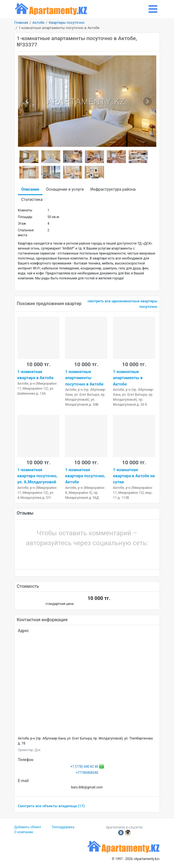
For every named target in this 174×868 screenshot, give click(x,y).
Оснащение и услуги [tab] (65, 189)
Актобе (38, 23)
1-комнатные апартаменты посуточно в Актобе (84, 378)
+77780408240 (87, 773)
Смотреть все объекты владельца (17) (51, 806)
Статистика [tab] (32, 200)
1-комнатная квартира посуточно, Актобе (85, 476)
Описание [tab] (30, 189)
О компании (24, 832)
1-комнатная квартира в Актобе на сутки (134, 476)
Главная (21, 23)
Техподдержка (63, 827)
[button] (68, 557)
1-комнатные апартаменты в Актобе (128, 378)
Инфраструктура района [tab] (113, 189)
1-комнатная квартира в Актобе (36, 375)
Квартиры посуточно (67, 23)
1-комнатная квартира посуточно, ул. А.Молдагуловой (37, 476)
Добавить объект (28, 827)
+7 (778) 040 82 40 (84, 767)
